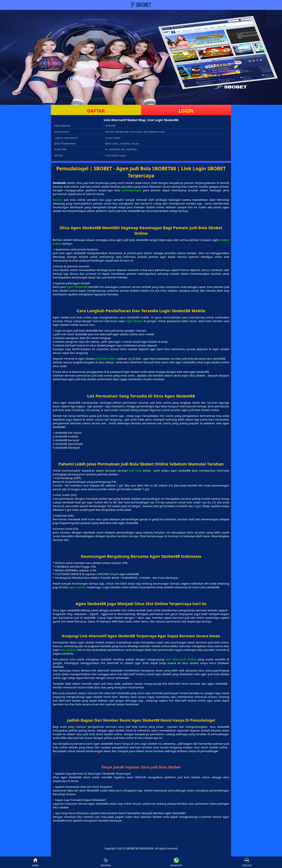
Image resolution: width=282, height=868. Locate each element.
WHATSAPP (176, 862)
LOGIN (186, 111)
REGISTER (106, 862)
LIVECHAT (247, 862)
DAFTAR (96, 111)
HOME (35, 862)
